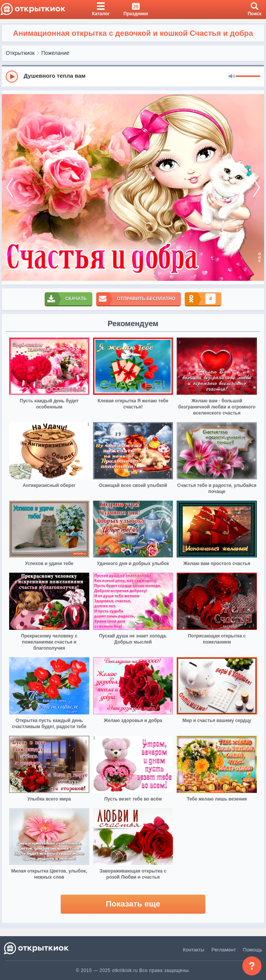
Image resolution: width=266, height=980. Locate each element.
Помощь (253, 950)
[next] (256, 188)
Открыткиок (20, 53)
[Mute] (232, 77)
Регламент (224, 950)
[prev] (10, 188)
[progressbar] (248, 77)
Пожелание (55, 53)
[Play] (12, 77)
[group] (133, 76)
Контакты (193, 950)
